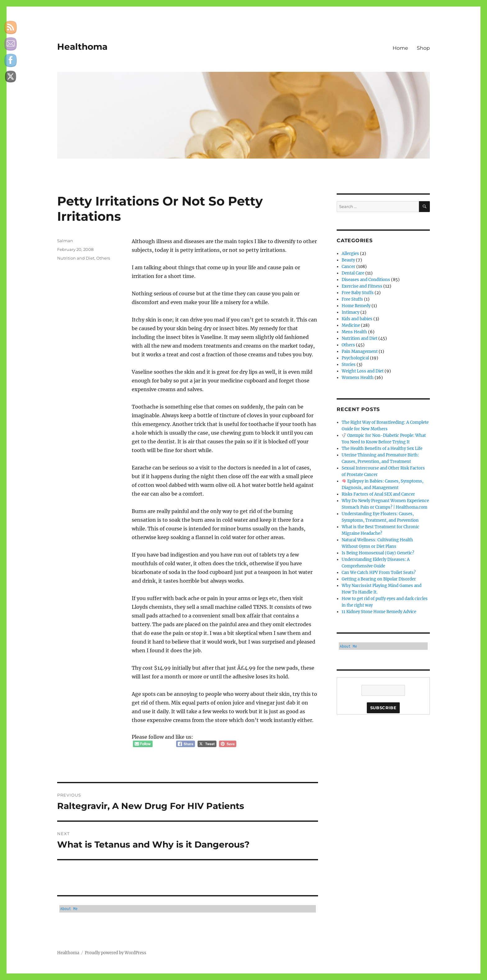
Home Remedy (356, 306)
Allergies (350, 254)
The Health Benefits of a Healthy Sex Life (382, 448)
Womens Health (358, 378)
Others (103, 258)
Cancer (348, 267)
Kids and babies (357, 319)
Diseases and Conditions (366, 280)
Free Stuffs (352, 299)
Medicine (351, 325)
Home (400, 48)
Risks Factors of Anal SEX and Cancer (378, 494)
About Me (69, 909)
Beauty (348, 260)
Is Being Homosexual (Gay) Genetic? (378, 553)
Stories (349, 365)
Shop (423, 48)
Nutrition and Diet (76, 258)
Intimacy (350, 312)
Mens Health (354, 332)
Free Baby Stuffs (358, 293)
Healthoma (82, 47)
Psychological (355, 358)
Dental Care (353, 273)
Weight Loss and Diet (363, 371)
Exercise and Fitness (362, 286)
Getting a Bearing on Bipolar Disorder (379, 579)
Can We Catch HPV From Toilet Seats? (379, 573)
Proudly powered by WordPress (116, 953)
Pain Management (360, 351)
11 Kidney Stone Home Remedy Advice (379, 612)
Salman (65, 241)
